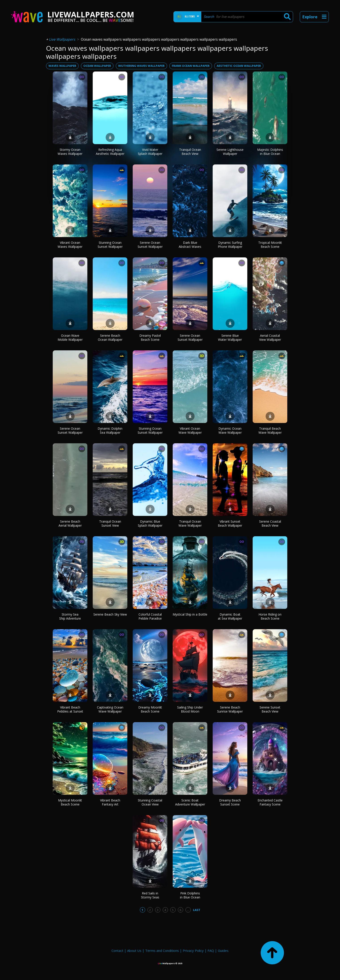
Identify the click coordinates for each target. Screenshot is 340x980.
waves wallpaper (62, 66)
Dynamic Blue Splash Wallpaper (150, 523)
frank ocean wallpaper (191, 66)
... (188, 910)
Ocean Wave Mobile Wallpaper (70, 338)
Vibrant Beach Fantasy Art (110, 802)
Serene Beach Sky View (110, 614)
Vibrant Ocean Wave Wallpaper (190, 430)
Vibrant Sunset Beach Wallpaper (230, 523)
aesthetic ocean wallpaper (239, 66)
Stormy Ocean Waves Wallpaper (70, 152)
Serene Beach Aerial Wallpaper (70, 523)
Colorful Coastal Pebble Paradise (150, 616)
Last (197, 910)
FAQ (211, 951)
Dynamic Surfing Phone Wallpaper (230, 245)
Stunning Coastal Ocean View (150, 802)
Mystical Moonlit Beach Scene (70, 802)
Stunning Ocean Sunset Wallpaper (110, 245)
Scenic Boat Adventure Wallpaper (190, 802)
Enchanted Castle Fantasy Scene (270, 802)
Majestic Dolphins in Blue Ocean (270, 152)
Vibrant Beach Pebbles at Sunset (70, 709)
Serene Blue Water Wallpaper (230, 338)
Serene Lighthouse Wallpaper (230, 152)
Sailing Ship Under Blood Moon (190, 709)
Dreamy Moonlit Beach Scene (150, 709)
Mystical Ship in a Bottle (190, 614)
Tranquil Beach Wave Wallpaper (270, 430)
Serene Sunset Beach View (270, 709)
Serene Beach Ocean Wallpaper (110, 338)
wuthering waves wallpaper (141, 66)
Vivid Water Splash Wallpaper (150, 152)
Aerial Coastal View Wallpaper (270, 338)
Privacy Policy (193, 951)
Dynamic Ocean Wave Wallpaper (230, 430)
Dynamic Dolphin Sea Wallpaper (110, 430)
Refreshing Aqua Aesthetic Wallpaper (110, 152)
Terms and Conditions (162, 951)
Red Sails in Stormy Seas (150, 895)
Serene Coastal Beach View (270, 523)
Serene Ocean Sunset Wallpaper (150, 245)
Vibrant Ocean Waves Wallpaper (70, 245)
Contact (117, 951)
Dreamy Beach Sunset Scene (230, 802)
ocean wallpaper (97, 66)
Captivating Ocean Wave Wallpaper (110, 709)
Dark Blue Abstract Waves (190, 245)
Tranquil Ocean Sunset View (110, 523)
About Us (134, 951)
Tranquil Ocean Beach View (190, 152)
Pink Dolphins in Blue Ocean (190, 895)
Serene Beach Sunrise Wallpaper (230, 709)
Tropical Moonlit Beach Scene (270, 245)
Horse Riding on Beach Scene (270, 616)
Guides (223, 951)
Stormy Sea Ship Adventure (70, 616)
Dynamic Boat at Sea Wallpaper (230, 616)
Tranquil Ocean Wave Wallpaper (190, 523)
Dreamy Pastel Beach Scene (150, 338)
